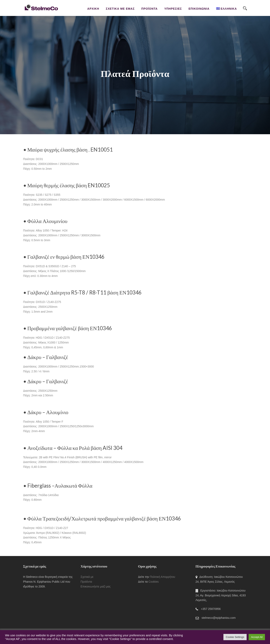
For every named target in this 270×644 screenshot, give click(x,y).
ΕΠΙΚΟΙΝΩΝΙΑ (199, 9)
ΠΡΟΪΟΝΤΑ (150, 9)
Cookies (154, 582)
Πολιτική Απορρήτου (162, 577)
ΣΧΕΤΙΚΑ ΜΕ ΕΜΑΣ (120, 9)
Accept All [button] (257, 637)
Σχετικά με (87, 577)
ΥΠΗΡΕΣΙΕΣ (173, 9)
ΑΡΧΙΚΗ (93, 9)
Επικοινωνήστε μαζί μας (96, 586)
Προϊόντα (86, 582)
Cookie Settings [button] (235, 637)
